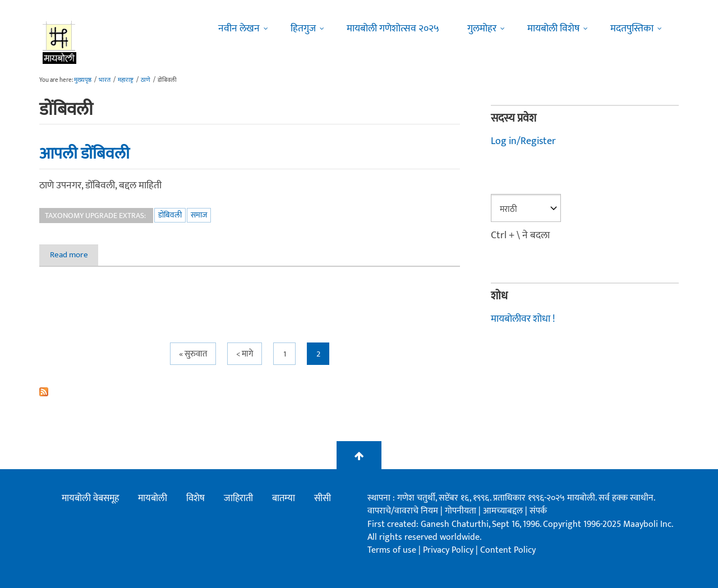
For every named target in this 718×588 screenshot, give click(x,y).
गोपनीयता (462, 511)
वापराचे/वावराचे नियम (403, 511)
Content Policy (508, 550)
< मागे (245, 354)
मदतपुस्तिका (632, 29)
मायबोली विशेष (553, 29)
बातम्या (284, 498)
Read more (74, 255)
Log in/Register (523, 141)
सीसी (323, 498)
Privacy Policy (449, 550)
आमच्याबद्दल (504, 511)
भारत (105, 80)
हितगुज (303, 29)
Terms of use (392, 550)
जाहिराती (238, 498)
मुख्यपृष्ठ (83, 80)
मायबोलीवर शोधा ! (523, 319)
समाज (199, 215)
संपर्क (538, 511)
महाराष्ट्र (126, 80)
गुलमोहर (482, 29)
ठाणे (146, 80)
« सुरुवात (193, 354)
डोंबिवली (170, 215)
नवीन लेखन (239, 29)
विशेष (195, 498)
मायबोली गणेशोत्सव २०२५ (393, 29)
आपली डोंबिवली (84, 154)
